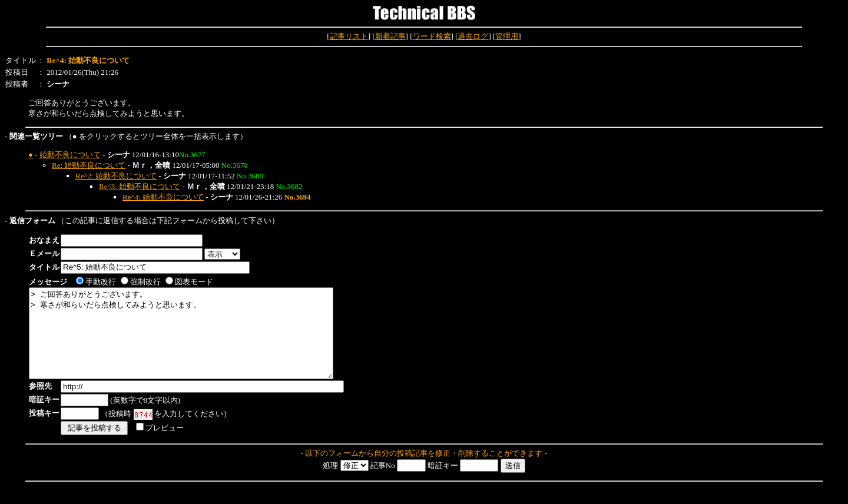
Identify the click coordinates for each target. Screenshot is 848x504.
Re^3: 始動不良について (140, 186)
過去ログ (473, 36)
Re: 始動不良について (89, 165)
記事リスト (349, 36)
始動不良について (70, 155)
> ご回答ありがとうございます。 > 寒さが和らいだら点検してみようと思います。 (199, 342)
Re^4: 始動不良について (163, 197)
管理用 (507, 36)
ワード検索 (432, 36)
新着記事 (390, 36)
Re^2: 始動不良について (116, 176)
